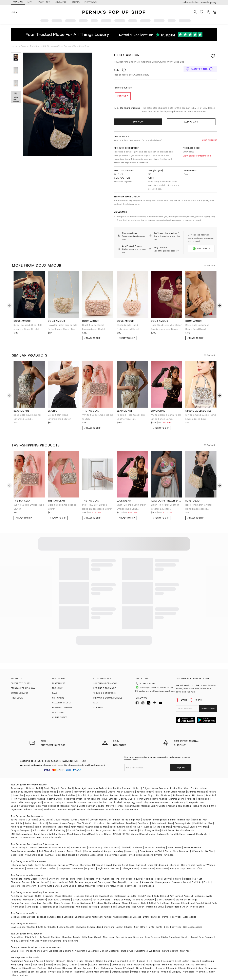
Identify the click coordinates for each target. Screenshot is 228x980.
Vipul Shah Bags (34, 854)
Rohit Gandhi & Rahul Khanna (29, 798)
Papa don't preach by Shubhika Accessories (79, 854)
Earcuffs (131, 895)
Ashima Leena (177, 798)
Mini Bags (81, 906)
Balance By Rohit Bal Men (171, 834)
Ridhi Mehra (65, 791)
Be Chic (210, 851)
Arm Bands (176, 895)
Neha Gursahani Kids (174, 937)
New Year (185, 950)
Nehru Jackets (66, 926)
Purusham (100, 823)
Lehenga (42, 916)
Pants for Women (205, 864)
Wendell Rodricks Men (143, 834)
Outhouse (137, 847)
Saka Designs (206, 937)
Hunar (178, 847)
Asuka (28, 823)
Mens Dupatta (120, 882)
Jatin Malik (77, 826)
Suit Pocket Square (132, 878)
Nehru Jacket (31, 878)
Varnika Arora (79, 847)
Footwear (131, 885)
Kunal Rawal (40, 823)
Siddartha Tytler (73, 798)
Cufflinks (197, 882)
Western (15, 885)
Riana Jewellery (93, 851)
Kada (117, 903)
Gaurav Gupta (127, 798)
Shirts (43, 878)
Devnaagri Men (183, 823)
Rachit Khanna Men (120, 826)
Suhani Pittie (127, 854)
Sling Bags (32, 906)
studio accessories (198, 410)
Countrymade (62, 819)
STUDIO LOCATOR (20, 692)
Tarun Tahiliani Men (45, 826)
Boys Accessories (193, 926)
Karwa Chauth (170, 950)
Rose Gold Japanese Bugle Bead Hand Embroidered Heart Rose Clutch (200, 327)
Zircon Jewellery (82, 899)
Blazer (129, 926)
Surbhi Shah (116, 802)
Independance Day (36, 950)
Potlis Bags (163, 903)
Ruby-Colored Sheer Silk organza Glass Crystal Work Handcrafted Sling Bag (28, 327)
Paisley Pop (111, 854)
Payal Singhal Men (149, 830)
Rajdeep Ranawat (120, 795)
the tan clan (91, 410)
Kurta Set (97, 916)
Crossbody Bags (49, 906)
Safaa (188, 805)
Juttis (152, 903)
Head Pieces (145, 895)
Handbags (188, 903)
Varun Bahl (203, 798)
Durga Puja (127, 950)
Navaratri (80, 950)
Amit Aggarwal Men (22, 826)
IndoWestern (29, 885)
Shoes (125, 903)
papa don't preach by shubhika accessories (167, 500)
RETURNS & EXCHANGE (105, 688)
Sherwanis (86, 864)
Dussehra (93, 950)
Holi (22, 950)
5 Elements (197, 851)
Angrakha (90, 882)
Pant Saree (162, 868)
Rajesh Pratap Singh (143, 795)
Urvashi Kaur (113, 809)
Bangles (68, 895)
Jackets (53, 868)
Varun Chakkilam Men (23, 837)
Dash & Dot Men (28, 819)
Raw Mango (18, 788)
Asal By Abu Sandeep (120, 788)
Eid (51, 950)
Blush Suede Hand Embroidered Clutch (94, 326)
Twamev (53, 823)
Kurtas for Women (68, 864)
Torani (120, 805)
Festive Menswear (87, 885)
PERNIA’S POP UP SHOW (23, 688)
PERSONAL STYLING (62, 707)
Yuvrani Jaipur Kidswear (130, 937)
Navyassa (108, 937)
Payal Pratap (85, 795)
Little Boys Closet (92, 937)
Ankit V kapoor (80, 819)
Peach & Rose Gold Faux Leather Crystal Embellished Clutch (131, 417)
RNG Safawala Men (21, 834)
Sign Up (181, 767)
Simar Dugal (132, 805)
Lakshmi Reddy (72, 937)
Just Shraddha (47, 851)
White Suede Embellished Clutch (97, 416)
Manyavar (79, 791)
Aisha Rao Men (163, 826)
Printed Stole (197, 906)
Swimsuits (78, 868)
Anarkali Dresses (122, 916)
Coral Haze (17, 854)
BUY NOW (138, 122)
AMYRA (49, 854)
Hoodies (148, 878)
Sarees (52, 864)
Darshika (131, 823)
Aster (170, 847)
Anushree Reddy (97, 788)
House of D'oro (65, 851)
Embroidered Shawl (177, 906)
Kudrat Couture (76, 830)
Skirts (43, 868)
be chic (53, 410)
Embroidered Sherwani (101, 926)
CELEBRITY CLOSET (61, 702)
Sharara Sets (120, 864)
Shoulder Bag (108, 906)
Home (14, 46)
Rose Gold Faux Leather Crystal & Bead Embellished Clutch (27, 417)
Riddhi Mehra (163, 795)
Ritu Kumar (198, 795)
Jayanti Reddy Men (198, 834)
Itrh (213, 805)
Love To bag (95, 847)
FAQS (96, 702)
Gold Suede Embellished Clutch (62, 506)
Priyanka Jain (196, 802)
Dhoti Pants (188, 864)
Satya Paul (67, 788)
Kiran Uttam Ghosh (175, 791)
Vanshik (147, 819)
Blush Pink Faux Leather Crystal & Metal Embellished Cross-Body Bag (165, 507)
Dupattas (90, 868)
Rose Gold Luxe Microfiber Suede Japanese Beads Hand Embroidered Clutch (166, 327)
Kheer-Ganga (68, 823)
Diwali (14, 950)
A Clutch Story (163, 851)
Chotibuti (56, 937)
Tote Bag (94, 906)
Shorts (167, 878)
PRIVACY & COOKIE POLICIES (108, 697)
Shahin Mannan (96, 809)
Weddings (154, 950)
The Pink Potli (111, 847)
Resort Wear (18, 868)
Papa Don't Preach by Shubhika (59, 795)
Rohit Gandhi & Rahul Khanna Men (53, 834)
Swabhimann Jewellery (24, 851)
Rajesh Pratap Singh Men (127, 819)
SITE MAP (98, 707)
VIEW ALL (210, 265)
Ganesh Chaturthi (109, 950)
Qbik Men (63, 826)
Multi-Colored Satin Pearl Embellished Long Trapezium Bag (166, 417)
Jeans (36, 882)
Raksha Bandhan (64, 950)
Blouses (116, 868)
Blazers (187, 878)
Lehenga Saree (130, 868)
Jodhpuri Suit (66, 882)
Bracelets (48, 895)
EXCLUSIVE (57, 688)
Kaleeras (120, 895)
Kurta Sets (41, 864)
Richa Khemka (201, 805)
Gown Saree (147, 868)
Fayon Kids (17, 937)
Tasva (14, 819)
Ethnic (207, 882)
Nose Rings (92, 895)
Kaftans (140, 864)
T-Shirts (177, 878)
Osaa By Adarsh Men (196, 788)
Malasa (145, 805)
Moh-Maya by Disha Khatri (54, 847)
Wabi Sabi (17, 823)
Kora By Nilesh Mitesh (49, 837)
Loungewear (163, 882)
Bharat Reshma (116, 823)
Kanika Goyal (180, 802)
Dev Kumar (144, 823)
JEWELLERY (44, 2)
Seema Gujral (55, 798)
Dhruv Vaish (45, 819)
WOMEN (18, 2)
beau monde (21, 410)
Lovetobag (132, 851)
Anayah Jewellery (114, 851)
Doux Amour (127, 55)
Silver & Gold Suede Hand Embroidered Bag (201, 416)
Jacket (120, 926)
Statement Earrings (186, 899)
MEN (30, 2)
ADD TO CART (191, 122)
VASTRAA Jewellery (155, 847)
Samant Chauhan (98, 802)
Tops (131, 864)
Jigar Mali (16, 809)
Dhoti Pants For (152, 916)
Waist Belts (211, 903)
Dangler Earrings (20, 903)
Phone (198, 699)
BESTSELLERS (59, 683)
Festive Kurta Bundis (49, 885)
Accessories (148, 882)
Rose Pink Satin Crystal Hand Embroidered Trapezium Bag (199, 507)
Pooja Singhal (51, 788)
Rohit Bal (211, 795)
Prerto (159, 854)
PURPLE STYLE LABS (21, 683)
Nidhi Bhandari (181, 851)
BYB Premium (71, 940)
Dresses (98, 864)
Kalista (158, 791)
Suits (73, 878)
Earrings (29, 895)
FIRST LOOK (91, 2)
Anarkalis (28, 864)
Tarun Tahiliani (92, 798)
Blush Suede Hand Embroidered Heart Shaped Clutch (128, 327)
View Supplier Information (197, 156)
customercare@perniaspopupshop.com (154, 689)
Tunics (150, 864)
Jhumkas (36, 903)
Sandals (135, 903)
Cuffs (38, 895)
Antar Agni (81, 788)
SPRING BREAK (121, 834)
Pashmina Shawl (155, 906)
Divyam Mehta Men (100, 819)
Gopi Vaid (42, 805)
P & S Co (30, 937)
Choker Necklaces (82, 903)
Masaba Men (120, 830)
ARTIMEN (137, 826)
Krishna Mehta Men (162, 823)
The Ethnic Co (85, 823)
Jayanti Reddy (145, 791)
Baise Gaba (50, 791)
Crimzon (169, 854)
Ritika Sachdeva (145, 854)
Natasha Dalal (34, 788)
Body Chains (161, 895)
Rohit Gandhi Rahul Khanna (152, 798)
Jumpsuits (64, 868)
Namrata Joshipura (54, 802)
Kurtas (64, 878)
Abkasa (148, 826)
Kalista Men (39, 830)
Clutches (176, 903)
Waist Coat (102, 878)
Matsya (110, 805)
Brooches (149, 885)
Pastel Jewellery (102, 899)
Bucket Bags (67, 906)
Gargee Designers (21, 830)
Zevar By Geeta (192, 847)
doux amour (22, 320)
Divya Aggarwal (133, 802)
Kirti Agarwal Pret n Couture (45, 940)
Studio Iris (49, 809)
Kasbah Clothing (56, 830)
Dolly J (137, 788)
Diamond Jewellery (144, 899)
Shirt (137, 926)
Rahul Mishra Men (186, 830)
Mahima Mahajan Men (99, 830)
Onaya (111, 791)
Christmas (141, 950)
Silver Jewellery (165, 899)
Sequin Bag (124, 906)
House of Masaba (59, 805)
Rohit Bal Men (200, 819)
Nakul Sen (18, 795)
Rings (58, 895)
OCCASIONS (58, 712)
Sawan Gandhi (96, 805)
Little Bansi (43, 937)
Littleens (192, 937)
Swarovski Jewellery (59, 899)
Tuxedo (79, 882)
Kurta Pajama (49, 882)
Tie (140, 885)
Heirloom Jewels (203, 895)
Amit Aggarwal (33, 802)
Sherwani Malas (181, 882)
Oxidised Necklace (104, 903)
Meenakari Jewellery (34, 899)
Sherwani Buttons (21, 882)
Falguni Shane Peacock (155, 788)
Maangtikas (107, 895)
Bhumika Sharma (77, 802)
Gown (107, 864)
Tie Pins (115, 878)
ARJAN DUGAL (180, 826)
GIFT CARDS (58, 697)
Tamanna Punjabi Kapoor (71, 809)
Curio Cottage (19, 847)
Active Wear (116, 885)
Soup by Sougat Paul (22, 805)
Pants (80, 878)
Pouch (199, 903)
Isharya (33, 847)
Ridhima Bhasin (181, 795)
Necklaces (16, 895)
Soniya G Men (103, 834)
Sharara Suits (82, 916)
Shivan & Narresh (96, 791)
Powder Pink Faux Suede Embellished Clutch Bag (63, 326)
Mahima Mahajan (197, 791)
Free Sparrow (153, 937)
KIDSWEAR (61, 2)
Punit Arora (168, 830)
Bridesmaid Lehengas (167, 864)
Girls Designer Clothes (23, 916)
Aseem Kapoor (130, 809)
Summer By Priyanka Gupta (26, 791)
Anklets (188, 895)
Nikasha (191, 798)
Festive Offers (195, 868)
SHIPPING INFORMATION (105, 683)
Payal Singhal (109, 798)
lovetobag (158, 410)
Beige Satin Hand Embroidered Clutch (60, 416)
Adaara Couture (33, 809)
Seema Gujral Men (84, 834)
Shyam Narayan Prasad (157, 802)
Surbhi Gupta (158, 805)
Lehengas (16, 864)
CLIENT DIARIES (60, 717)
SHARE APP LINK (208, 708)
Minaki (79, 851)
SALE (55, 692)
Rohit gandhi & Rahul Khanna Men (172, 819)
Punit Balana (101, 795)
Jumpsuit (134, 882)
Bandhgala (104, 882)
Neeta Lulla (17, 802)
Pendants (16, 899)
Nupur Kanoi (32, 795)
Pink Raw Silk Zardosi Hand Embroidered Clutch (97, 506)
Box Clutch (138, 906)
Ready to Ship (177, 868)
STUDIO (76, 2)
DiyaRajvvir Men (199, 826)
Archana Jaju (175, 805)
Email (182, 699)
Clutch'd (125, 847)
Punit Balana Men (203, 823)
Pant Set (103, 885)
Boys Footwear (173, 926)
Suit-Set (198, 878)
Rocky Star (176, 788)
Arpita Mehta (78, 805)
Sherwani (54, 878)
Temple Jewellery (122, 899)
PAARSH (133, 830)
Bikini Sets (32, 868)
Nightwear (103, 868)
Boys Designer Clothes (23, 926)
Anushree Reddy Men (96, 826)
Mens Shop (69, 885)
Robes (158, 878)
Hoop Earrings (62, 903)
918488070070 (209, 2)
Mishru (212, 791)
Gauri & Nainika (126, 791)
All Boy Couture (19, 940)
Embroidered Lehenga (61, 916)
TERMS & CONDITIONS (104, 692)
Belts (144, 903)
